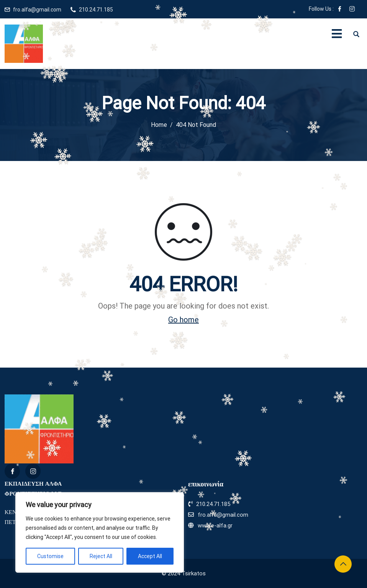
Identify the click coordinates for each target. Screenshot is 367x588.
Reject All (101, 556)
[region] (100, 532)
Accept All (150, 556)
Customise (50, 556)
